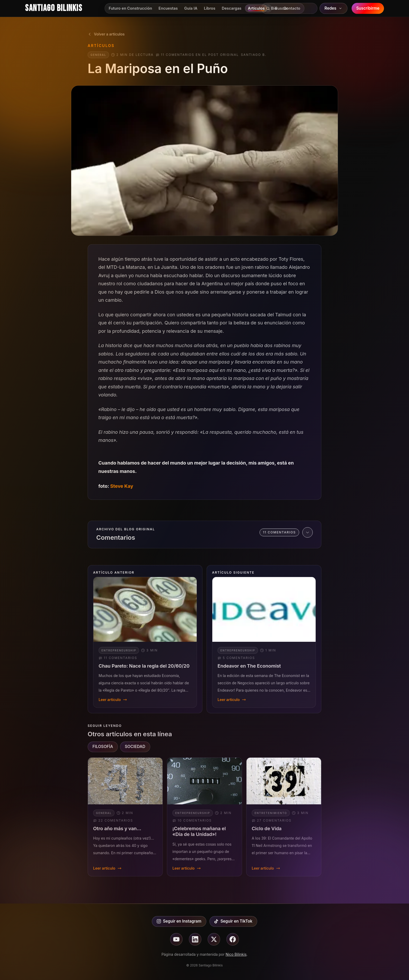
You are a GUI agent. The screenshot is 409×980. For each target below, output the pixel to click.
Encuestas (168, 8)
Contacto (292, 8)
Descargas (231, 8)
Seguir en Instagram (179, 921)
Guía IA (191, 8)
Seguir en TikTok (233, 921)
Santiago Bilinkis (54, 8)
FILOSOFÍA (103, 747)
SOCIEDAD (135, 747)
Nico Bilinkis (236, 954)
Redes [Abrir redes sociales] (334, 8)
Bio (274, 8)
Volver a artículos (106, 34)
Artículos (256, 8)
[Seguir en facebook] (233, 939)
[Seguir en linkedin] (195, 939)
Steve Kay (122, 486)
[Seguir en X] (214, 939)
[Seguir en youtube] (176, 939)
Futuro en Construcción (130, 8)
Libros (210, 8)
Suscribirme (368, 8)
